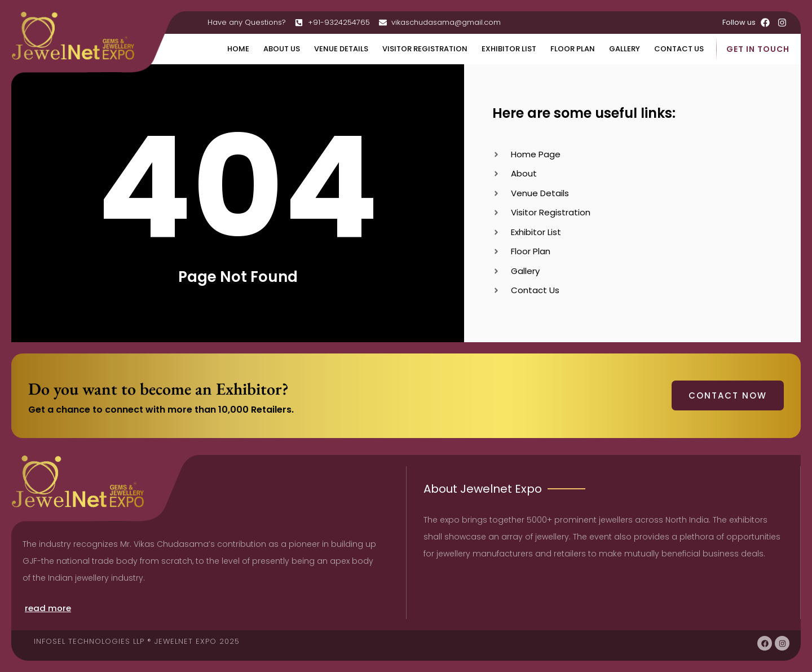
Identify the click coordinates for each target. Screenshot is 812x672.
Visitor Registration (425, 49)
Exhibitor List (509, 49)
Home (238, 49)
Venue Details (341, 49)
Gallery (625, 49)
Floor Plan (573, 49)
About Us (282, 49)
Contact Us (679, 49)
